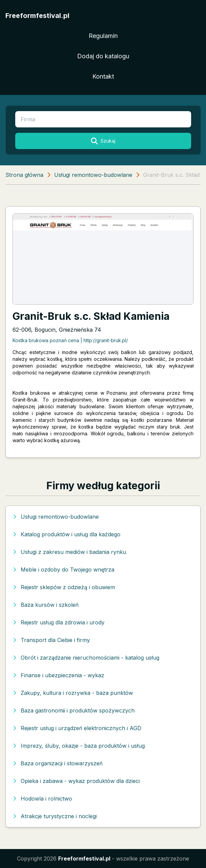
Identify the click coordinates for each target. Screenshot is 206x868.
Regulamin (103, 36)
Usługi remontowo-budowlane (93, 175)
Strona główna (24, 175)
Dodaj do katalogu (103, 56)
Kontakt (103, 76)
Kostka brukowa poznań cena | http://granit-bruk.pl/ (70, 340)
